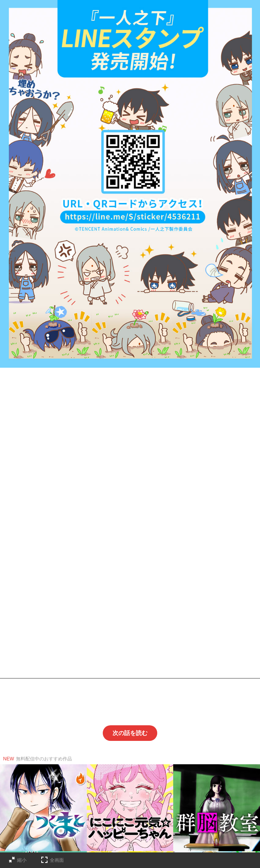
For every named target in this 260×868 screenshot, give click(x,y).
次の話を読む (130, 733)
